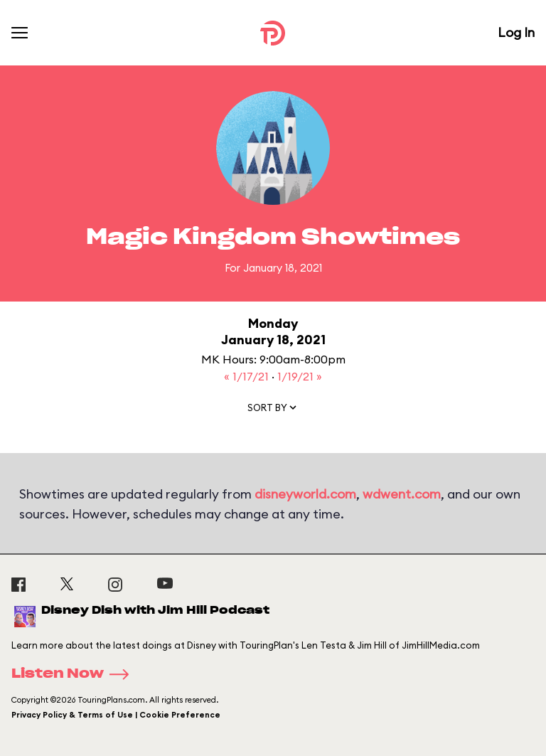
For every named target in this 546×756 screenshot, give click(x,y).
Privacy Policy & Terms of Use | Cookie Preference (116, 715)
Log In (516, 32)
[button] (273, 410)
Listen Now (75, 674)
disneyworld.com (305, 494)
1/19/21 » (300, 376)
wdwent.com (402, 494)
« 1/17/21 (248, 376)
